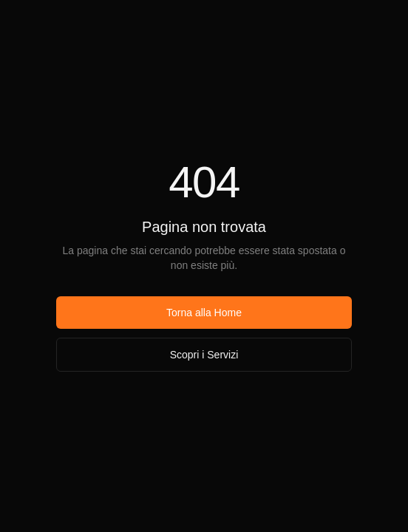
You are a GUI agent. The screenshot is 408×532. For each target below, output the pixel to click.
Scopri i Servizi (204, 355)
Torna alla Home (204, 313)
